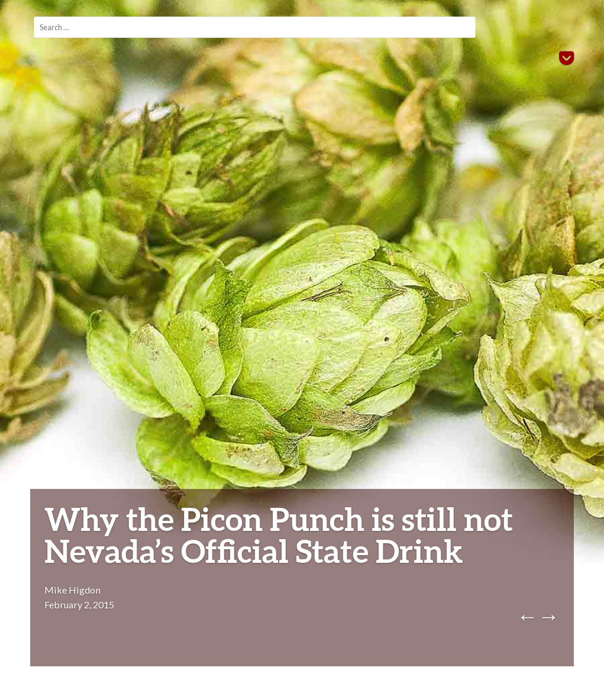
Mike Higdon (72, 590)
